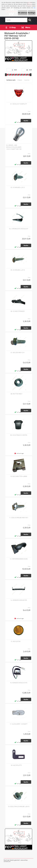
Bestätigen (32, 13)
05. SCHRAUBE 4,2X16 (18, 270)
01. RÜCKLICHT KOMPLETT (19, 104)
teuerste (27, 80)
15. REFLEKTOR (16, 641)
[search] (30, 20)
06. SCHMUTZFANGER (18, 311)
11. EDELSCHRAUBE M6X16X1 (19, 518)
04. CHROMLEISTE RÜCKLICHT (19, 229)
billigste (20, 80)
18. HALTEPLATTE (16, 765)
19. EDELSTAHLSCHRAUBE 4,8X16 (19, 807)
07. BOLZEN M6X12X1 (18, 353)
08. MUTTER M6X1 (17, 394)
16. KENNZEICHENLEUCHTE (19, 683)
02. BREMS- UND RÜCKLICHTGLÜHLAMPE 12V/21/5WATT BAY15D (14, 147)
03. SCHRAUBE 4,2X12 (18, 187)
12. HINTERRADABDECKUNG (19, 559)
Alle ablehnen (23, 13)
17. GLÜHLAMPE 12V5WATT (19, 724)
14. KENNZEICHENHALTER (19, 600)
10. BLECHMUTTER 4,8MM (19, 476)
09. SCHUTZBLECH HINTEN (19, 435)
